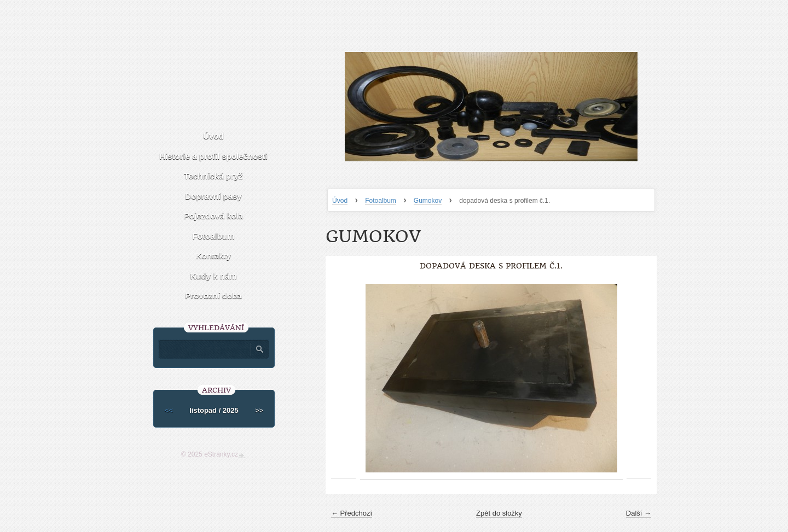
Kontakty (213, 256)
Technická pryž (213, 176)
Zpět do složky (499, 513)
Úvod (340, 201)
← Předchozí (352, 513)
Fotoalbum (381, 201)
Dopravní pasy (213, 196)
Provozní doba (213, 296)
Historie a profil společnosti (213, 156)
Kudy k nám (213, 276)
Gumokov (428, 201)
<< (169, 410)
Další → (639, 513)
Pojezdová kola (213, 216)
